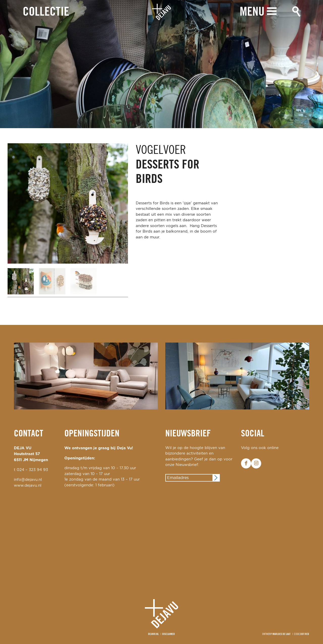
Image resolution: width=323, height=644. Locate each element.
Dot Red (305, 634)
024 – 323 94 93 (32, 470)
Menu (252, 12)
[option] (161, 64)
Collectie (46, 12)
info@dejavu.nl (28, 480)
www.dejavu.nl (28, 485)
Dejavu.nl (153, 634)
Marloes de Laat (281, 634)
